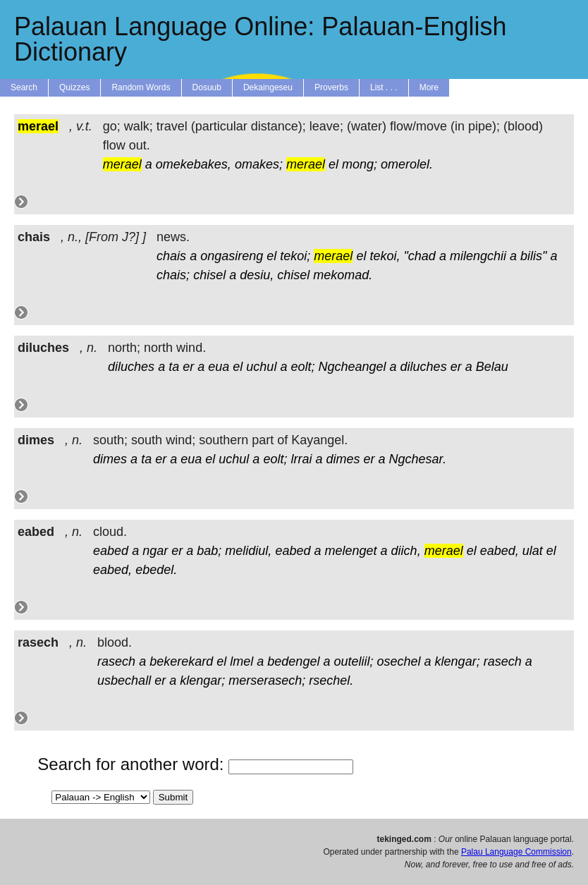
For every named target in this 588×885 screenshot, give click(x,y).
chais (171, 256)
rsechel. (331, 680)
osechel (399, 661)
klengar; (458, 661)
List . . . (384, 87)
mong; (360, 164)
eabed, (500, 551)
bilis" (533, 256)
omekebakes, (194, 164)
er (188, 367)
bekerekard (181, 661)
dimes (110, 459)
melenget (351, 551)
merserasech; (267, 680)
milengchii (478, 256)
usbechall (124, 680)
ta (174, 367)
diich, (406, 551)
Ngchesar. (418, 459)
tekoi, (385, 256)
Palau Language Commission (516, 852)
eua (219, 367)
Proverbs (331, 87)
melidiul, (248, 551)
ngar (155, 551)
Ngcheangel (352, 367)
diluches (131, 367)
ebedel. (156, 570)
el (333, 164)
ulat (533, 551)
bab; (209, 551)
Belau (492, 367)
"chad (419, 256)
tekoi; (295, 256)
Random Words (141, 87)
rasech (116, 661)
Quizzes (74, 87)
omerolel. (407, 164)
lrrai (301, 459)
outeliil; (353, 661)
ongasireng (232, 256)
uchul (261, 367)
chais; (173, 275)
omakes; (259, 164)
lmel (241, 661)
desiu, (257, 275)
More (429, 87)
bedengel (293, 661)
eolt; (302, 367)
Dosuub (207, 87)
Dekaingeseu (268, 87)
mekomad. (343, 275)
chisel (209, 275)
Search (24, 87)
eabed (111, 551)
